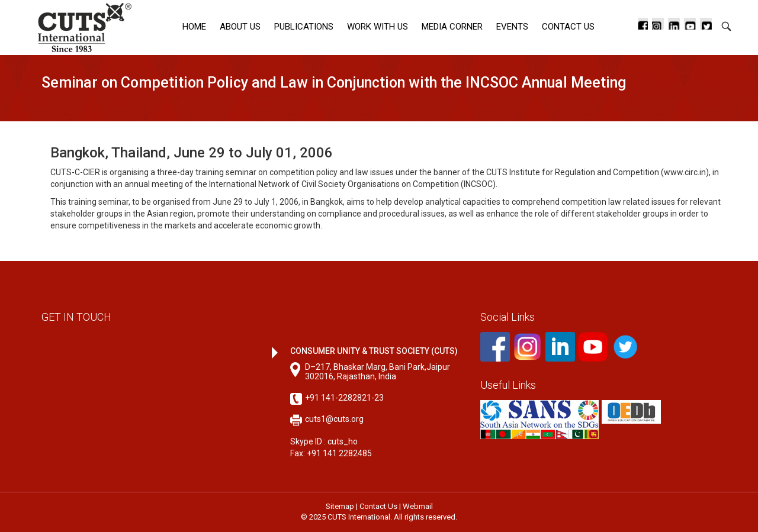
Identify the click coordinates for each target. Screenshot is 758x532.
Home (194, 27)
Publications (304, 27)
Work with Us (378, 27)
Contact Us (568, 27)
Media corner (452, 27)
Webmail (418, 506)
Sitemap (340, 506)
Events (512, 27)
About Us (240, 27)
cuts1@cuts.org (334, 419)
